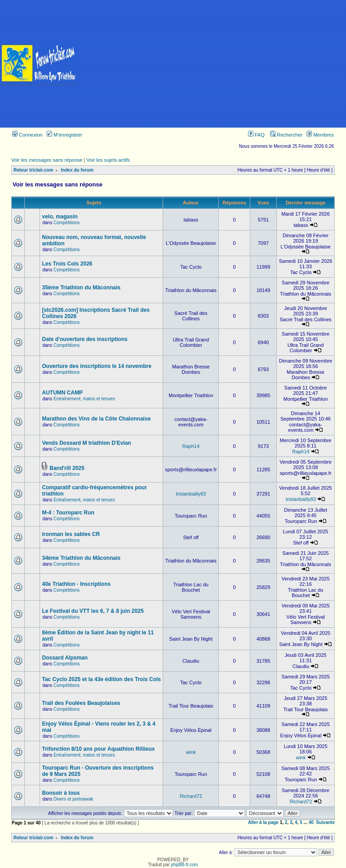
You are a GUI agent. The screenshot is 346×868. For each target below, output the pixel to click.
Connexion (27, 135)
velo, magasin (60, 217)
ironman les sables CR (71, 534)
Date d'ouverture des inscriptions (84, 339)
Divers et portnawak (73, 799)
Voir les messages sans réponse (47, 160)
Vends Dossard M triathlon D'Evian (86, 443)
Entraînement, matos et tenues (84, 399)
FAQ (256, 135)
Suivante (325, 822)
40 (311, 822)
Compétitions (67, 223)
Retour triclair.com (33, 170)
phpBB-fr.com (184, 865)
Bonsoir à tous (61, 793)
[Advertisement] (212, 64)
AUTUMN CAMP (62, 393)
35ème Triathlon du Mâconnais (81, 288)
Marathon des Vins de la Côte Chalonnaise (96, 419)
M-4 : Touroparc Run (68, 513)
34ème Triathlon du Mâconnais (81, 558)
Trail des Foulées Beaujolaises (81, 703)
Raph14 (191, 446)
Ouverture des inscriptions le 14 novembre (96, 366)
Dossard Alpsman (65, 658)
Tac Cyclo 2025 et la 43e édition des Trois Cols (101, 679)
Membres (320, 135)
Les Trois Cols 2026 (67, 264)
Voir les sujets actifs (108, 160)
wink (191, 752)
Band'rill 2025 (67, 468)
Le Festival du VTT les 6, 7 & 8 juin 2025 (93, 611)
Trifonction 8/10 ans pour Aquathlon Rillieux (98, 749)
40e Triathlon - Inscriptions (76, 584)
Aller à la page (263, 822)
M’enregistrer (64, 135)
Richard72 (191, 796)
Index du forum (77, 170)
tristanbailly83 (191, 494)
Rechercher (286, 135)
